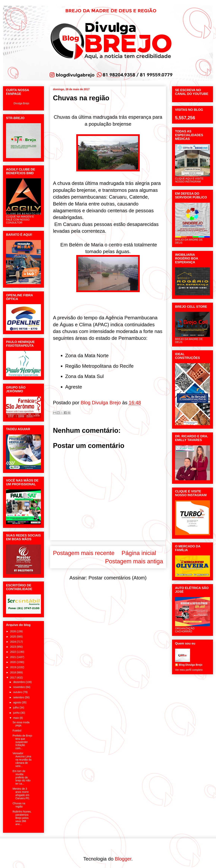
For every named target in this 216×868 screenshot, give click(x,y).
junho (17, 713)
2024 (13, 642)
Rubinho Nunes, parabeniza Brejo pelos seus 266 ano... (22, 818)
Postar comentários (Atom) (117, 578)
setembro (19, 697)
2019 (13, 667)
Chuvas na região (19, 805)
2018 (13, 672)
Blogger (123, 859)
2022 (13, 652)
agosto (17, 702)
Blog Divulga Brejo (191, 665)
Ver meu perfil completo (189, 670)
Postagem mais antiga (134, 561)
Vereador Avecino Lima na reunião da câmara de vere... (22, 760)
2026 (13, 631)
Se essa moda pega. (21, 724)
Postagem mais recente (84, 553)
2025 (13, 637)
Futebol (17, 731)
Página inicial (139, 553)
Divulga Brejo (21, 103)
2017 (13, 677)
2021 (13, 657)
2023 (13, 647)
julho (16, 707)
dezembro (19, 682)
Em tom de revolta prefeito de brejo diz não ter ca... (22, 777)
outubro (18, 692)
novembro (19, 687)
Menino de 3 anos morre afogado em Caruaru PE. (21, 793)
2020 (13, 662)
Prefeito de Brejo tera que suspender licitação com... (22, 742)
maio (16, 718)
